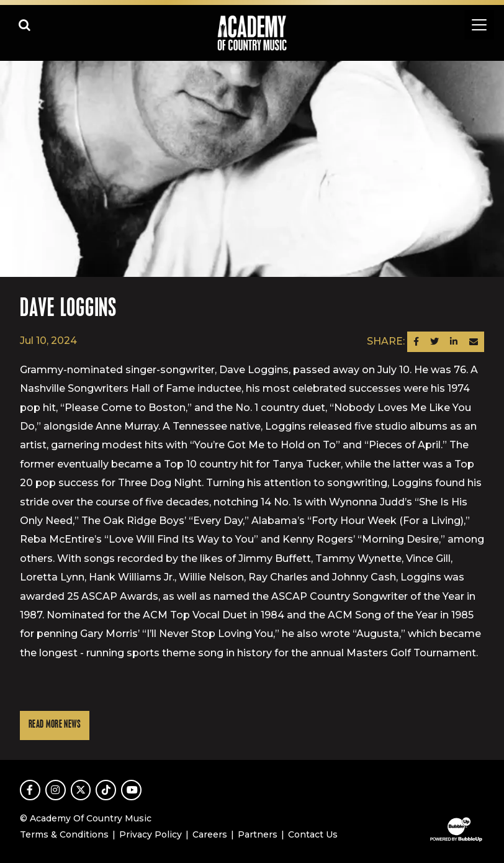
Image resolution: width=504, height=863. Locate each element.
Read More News (55, 725)
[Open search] (25, 25)
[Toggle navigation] (479, 25)
